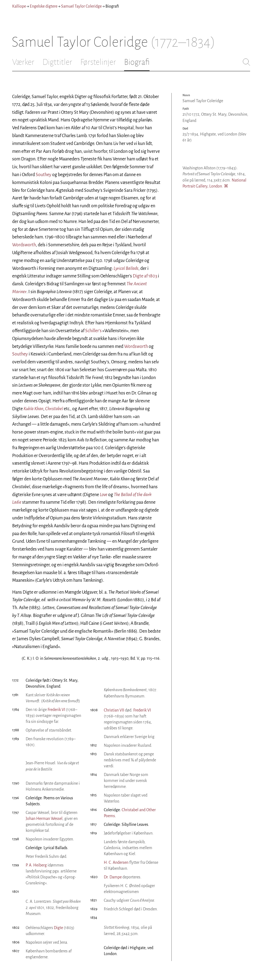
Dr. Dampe (113, 877)
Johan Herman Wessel (44, 819)
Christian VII (114, 710)
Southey (44, 175)
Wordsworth (24, 245)
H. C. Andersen (116, 862)
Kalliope (19, 6)
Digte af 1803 (145, 276)
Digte (58, 928)
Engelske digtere (44, 6)
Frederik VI (56, 710)
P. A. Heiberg (36, 865)
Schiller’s (93, 331)
